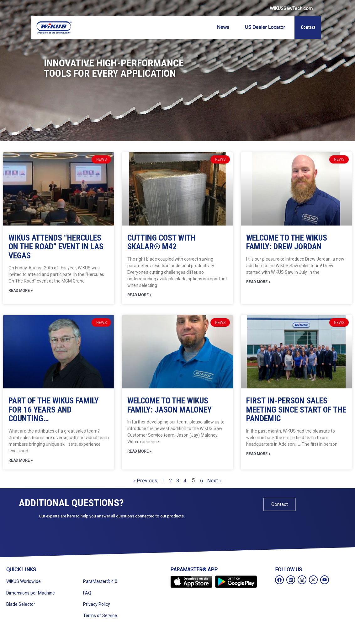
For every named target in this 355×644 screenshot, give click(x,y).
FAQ (87, 594)
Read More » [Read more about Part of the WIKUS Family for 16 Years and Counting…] (21, 462)
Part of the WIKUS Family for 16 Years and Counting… (54, 410)
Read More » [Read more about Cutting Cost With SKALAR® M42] (139, 296)
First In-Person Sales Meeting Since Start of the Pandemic (296, 410)
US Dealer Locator (265, 27)
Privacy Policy (97, 605)
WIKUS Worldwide (24, 583)
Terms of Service (100, 617)
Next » (221, 482)
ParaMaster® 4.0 (100, 583)
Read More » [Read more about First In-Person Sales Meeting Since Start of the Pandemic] (258, 455)
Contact (308, 27)
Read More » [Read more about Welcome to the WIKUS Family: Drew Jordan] (258, 283)
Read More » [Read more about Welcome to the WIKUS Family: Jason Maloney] (139, 453)
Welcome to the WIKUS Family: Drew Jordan (287, 242)
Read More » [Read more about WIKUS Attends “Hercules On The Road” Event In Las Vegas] (21, 291)
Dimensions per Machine (31, 594)
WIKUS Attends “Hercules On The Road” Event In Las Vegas (56, 247)
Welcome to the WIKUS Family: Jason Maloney (170, 406)
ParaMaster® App (194, 571)
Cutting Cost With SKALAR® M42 (162, 242)
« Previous (140, 482)
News (223, 27)
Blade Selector (21, 605)
